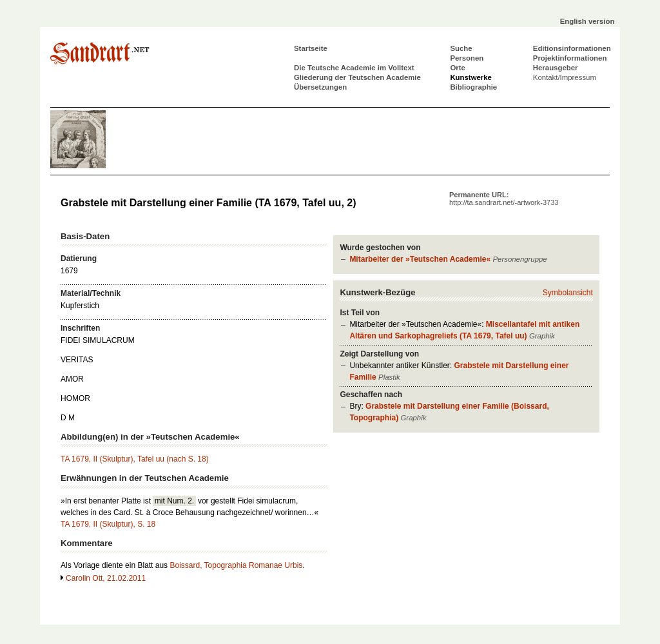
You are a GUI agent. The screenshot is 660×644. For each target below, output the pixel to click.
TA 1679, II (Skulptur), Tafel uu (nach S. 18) (135, 459)
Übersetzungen (320, 87)
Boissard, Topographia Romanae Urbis (236, 565)
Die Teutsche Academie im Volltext (354, 68)
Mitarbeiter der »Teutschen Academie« (420, 259)
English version (587, 21)
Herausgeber (556, 68)
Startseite (311, 48)
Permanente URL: (504, 199)
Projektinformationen (570, 58)
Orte (457, 68)
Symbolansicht (568, 293)
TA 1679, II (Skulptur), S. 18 (108, 524)
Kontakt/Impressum (565, 77)
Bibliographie (473, 87)
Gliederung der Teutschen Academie (357, 77)
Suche (461, 48)
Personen (467, 58)
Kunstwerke (471, 77)
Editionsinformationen (572, 48)
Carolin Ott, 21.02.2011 (106, 578)
